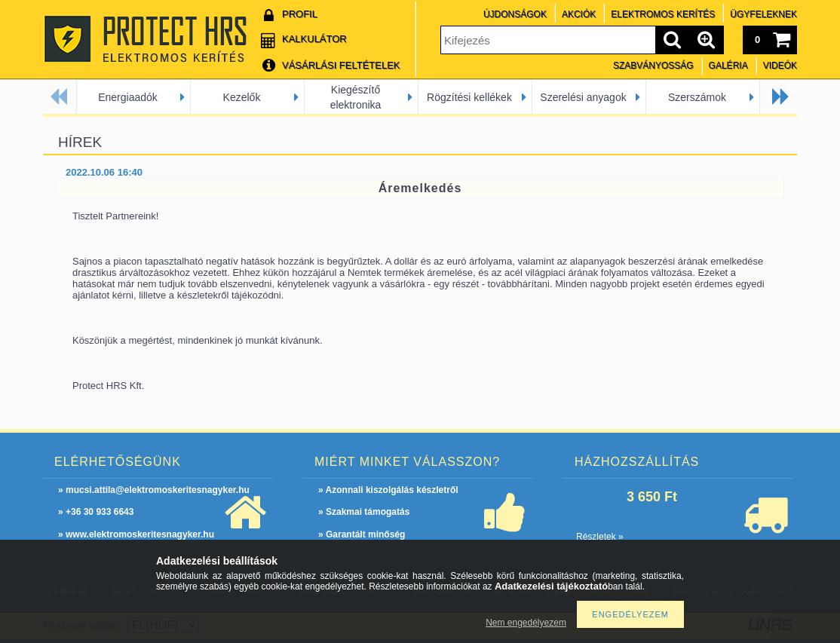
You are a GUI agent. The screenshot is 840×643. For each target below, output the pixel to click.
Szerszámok (697, 97)
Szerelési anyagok (583, 97)
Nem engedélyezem (526, 623)
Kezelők (242, 97)
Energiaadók (128, 97)
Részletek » (600, 537)
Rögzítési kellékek (469, 97)
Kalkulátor (314, 39)
